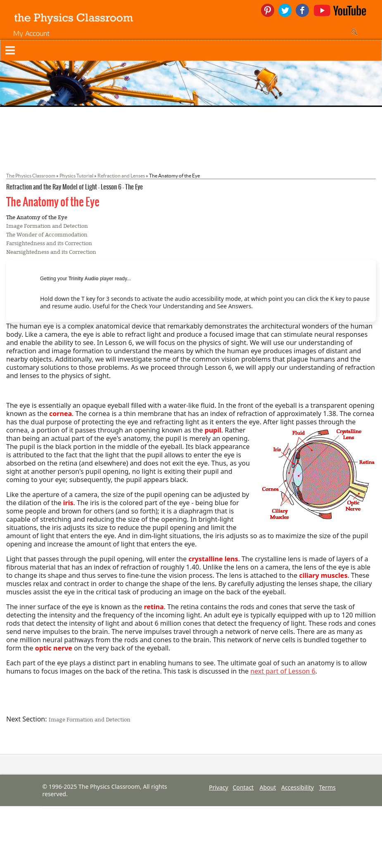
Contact (243, 787)
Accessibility (298, 787)
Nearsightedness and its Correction (51, 252)
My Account (31, 33)
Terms (327, 787)
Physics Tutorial (76, 176)
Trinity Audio (84, 279)
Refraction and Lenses (121, 176)
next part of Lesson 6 (283, 671)
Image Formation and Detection (47, 226)
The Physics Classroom (31, 176)
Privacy (219, 787)
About (268, 787)
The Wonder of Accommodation (47, 235)
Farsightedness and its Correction (49, 243)
